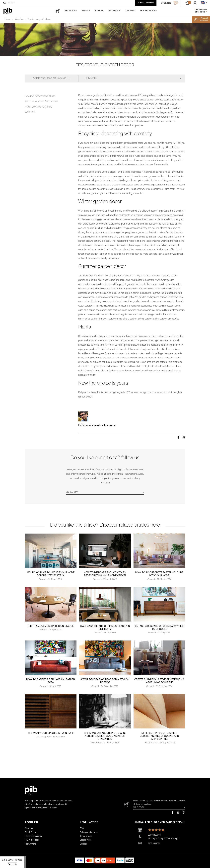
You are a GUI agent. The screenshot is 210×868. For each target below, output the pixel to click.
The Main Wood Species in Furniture (51, 733)
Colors (130, 11)
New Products (148, 11)
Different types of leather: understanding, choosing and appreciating (159, 736)
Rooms (86, 11)
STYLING (170, 3)
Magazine (19, 19)
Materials (114, 11)
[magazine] (58, 11)
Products (71, 11)
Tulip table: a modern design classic (51, 626)
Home (8, 19)
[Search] (5, 3)
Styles (99, 11)
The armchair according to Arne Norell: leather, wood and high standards (105, 736)
